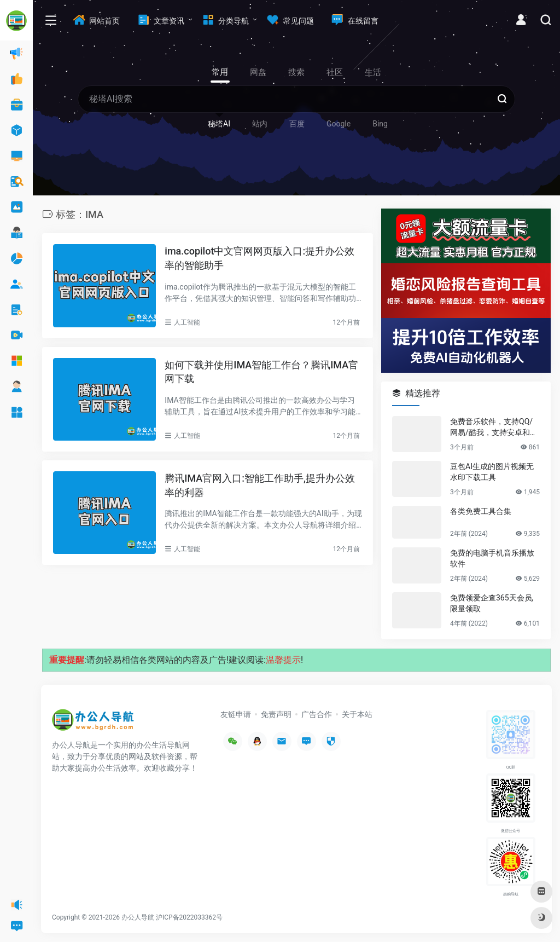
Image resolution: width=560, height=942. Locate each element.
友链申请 (236, 714)
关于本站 (357, 714)
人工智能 (187, 322)
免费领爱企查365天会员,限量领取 (492, 603)
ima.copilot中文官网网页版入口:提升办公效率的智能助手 (259, 258)
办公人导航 (138, 917)
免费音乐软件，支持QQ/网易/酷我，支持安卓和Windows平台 (494, 427)
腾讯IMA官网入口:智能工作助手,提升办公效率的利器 (260, 485)
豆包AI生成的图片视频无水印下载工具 (492, 472)
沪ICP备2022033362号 (189, 917)
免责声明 (276, 714)
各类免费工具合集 (481, 511)
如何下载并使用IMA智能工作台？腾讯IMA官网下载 (261, 372)
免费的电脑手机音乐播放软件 (492, 558)
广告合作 (317, 714)
